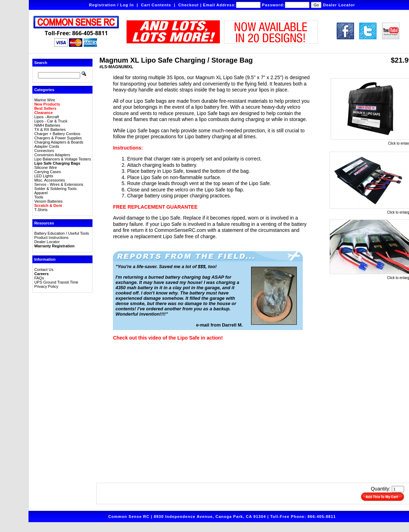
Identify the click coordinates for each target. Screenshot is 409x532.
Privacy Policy (46, 286)
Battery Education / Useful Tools (62, 233)
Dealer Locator (339, 5)
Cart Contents (156, 5)
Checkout (188, 5)
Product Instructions (51, 237)
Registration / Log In (111, 5)
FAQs (39, 278)
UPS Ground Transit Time (56, 282)
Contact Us (44, 270)
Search (41, 63)
